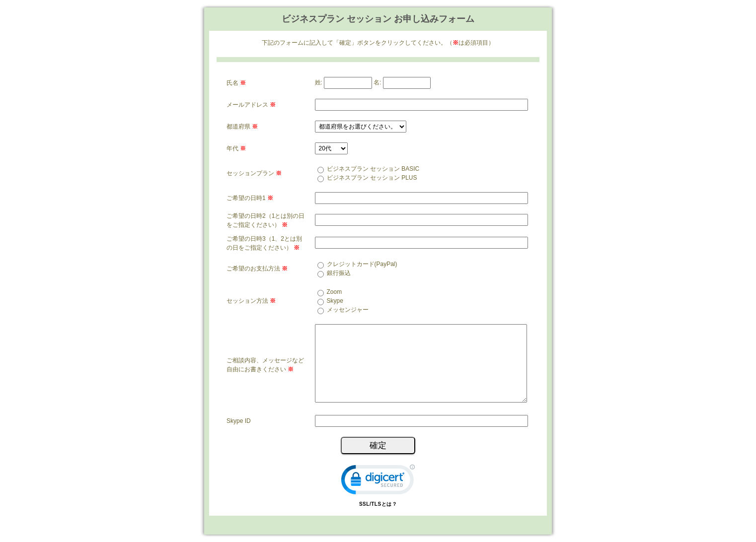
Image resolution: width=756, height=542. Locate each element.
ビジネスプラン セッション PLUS (372, 178)
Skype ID (239, 421)
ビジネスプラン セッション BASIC (373, 169)
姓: (319, 82)
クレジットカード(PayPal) (362, 264)
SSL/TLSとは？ (378, 504)
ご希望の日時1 (250, 198)
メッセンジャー (348, 310)
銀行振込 (339, 273)
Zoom (335, 292)
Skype (335, 301)
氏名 (236, 83)
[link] (378, 482)
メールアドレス (251, 105)
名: (377, 82)
